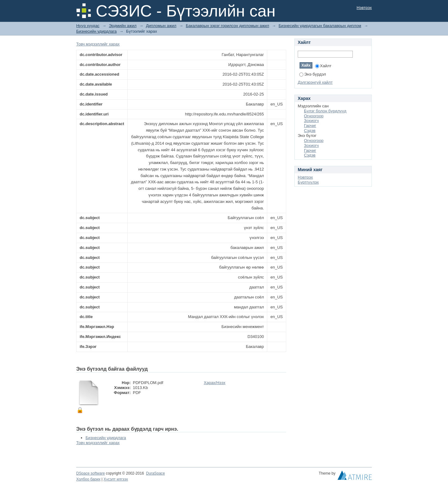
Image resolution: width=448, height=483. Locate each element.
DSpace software (91, 473)
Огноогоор (314, 116)
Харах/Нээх (215, 383)
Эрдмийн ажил (123, 26)
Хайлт (323, 66)
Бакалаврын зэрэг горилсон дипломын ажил (227, 26)
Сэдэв (310, 131)
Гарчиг (310, 126)
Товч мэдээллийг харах (98, 44)
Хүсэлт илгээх (116, 479)
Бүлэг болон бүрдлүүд (325, 111)
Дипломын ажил (161, 26)
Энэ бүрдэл (313, 74)
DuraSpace (155, 473)
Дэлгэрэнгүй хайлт (315, 82)
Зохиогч (311, 121)
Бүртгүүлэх (308, 182)
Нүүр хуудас (88, 26)
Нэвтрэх (364, 8)
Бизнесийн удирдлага (96, 31)
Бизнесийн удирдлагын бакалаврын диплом (320, 26)
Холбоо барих (88, 479)
